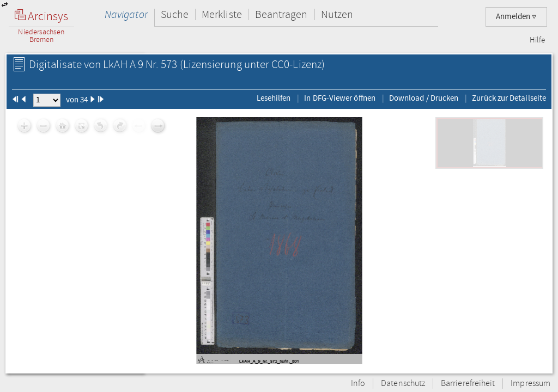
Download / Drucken (424, 98)
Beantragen (281, 14)
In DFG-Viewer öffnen (340, 98)
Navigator (126, 14)
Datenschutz (403, 384)
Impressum (530, 384)
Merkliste (222, 14)
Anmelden (516, 17)
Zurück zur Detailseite (509, 98)
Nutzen (337, 14)
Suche (175, 14)
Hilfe (537, 40)
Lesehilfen (274, 98)
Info (358, 384)
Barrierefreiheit (468, 384)
